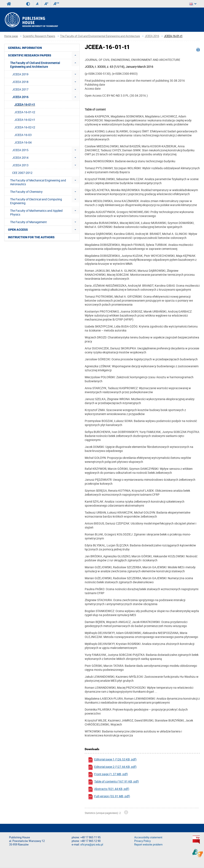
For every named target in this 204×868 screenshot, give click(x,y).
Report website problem (148, 845)
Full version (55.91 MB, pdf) (109, 797)
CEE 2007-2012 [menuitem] (22, 173)
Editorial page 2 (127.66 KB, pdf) (112, 767)
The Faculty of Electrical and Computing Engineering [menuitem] (36, 201)
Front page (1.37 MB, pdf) (108, 775)
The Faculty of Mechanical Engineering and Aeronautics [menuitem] (38, 182)
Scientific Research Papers (39, 36)
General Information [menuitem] (25, 48)
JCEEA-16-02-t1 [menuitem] (25, 120)
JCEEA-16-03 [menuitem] (23, 135)
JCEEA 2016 (152, 36)
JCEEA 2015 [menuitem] (20, 150)
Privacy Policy (142, 841)
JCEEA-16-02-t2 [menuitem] (25, 127)
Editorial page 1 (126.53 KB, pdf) (112, 760)
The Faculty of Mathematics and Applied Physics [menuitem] (36, 212)
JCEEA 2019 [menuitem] (20, 74)
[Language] (193, 4)
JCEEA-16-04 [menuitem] (23, 142)
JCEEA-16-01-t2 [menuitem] (25, 112)
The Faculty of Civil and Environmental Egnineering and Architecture (100, 36)
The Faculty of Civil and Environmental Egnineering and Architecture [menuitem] (35, 65)
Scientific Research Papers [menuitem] (30, 55)
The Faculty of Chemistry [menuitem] (26, 192)
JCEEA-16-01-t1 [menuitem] (25, 105)
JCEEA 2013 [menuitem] (20, 165)
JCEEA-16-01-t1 (173, 36)
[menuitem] (75, 55)
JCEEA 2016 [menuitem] (20, 97)
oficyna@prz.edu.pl (92, 845)
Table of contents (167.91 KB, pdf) (113, 782)
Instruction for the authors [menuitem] (31, 237)
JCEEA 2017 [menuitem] (20, 89)
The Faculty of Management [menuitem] (28, 222)
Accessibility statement (148, 837)
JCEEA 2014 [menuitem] (20, 158)
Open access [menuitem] (18, 230)
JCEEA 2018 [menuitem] (20, 82)
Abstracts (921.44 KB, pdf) (109, 789)
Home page (11, 36)
